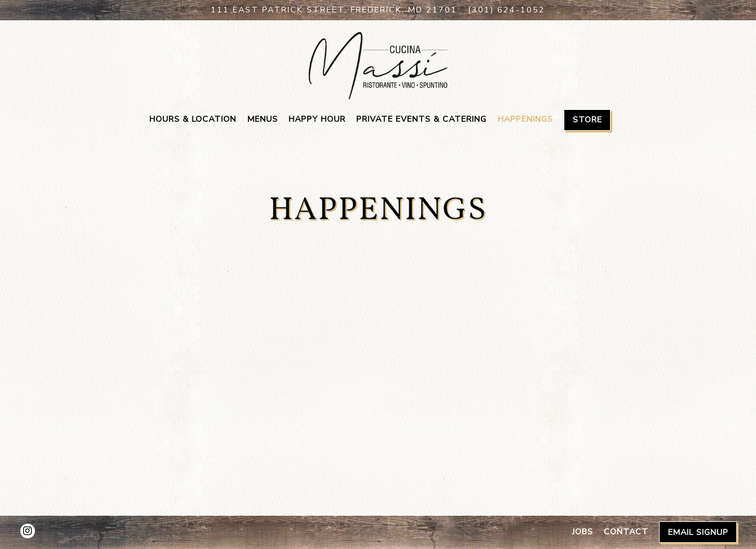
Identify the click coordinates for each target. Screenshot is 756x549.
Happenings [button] (525, 119)
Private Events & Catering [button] (421, 119)
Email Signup (698, 532)
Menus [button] (263, 119)
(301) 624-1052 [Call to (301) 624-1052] (507, 10)
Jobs (583, 532)
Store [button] (587, 119)
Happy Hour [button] (317, 119)
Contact (626, 532)
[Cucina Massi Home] (378, 65)
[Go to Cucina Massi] (334, 10)
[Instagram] (28, 531)
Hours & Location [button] (193, 119)
